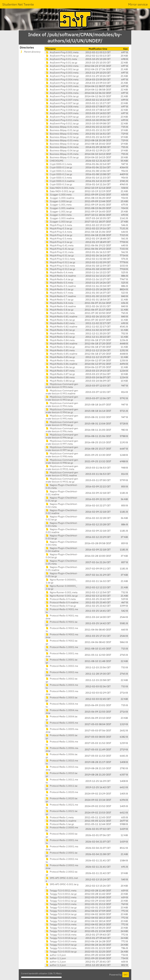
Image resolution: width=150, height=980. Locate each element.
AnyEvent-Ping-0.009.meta (62, 113)
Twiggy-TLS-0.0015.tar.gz (61, 921)
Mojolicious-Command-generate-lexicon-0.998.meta (62, 455)
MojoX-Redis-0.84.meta (60, 340)
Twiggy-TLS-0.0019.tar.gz (61, 945)
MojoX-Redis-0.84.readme (62, 343)
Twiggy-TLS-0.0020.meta (61, 948)
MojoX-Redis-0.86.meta (60, 360)
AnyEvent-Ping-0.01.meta (61, 59)
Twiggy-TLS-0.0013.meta (61, 904)
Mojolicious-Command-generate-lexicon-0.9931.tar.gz (62, 480)
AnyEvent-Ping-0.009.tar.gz (62, 117)
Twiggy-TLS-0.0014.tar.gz (61, 914)
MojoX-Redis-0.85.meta (60, 350)
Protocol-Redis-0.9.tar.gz (61, 606)
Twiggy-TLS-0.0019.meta (61, 941)
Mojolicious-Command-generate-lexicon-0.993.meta (62, 386)
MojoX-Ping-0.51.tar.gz (60, 255)
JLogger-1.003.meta (59, 215)
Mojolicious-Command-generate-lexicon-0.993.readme (62, 392)
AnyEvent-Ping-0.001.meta (62, 52)
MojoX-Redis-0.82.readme (62, 327)
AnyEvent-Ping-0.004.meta (62, 79)
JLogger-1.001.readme (60, 208)
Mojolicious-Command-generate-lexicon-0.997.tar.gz (62, 449)
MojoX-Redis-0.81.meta (60, 313)
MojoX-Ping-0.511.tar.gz (60, 262)
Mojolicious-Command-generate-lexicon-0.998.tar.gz (62, 461)
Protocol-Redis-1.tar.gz (60, 824)
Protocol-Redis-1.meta (60, 817)
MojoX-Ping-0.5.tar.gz (59, 242)
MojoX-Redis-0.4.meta (59, 272)
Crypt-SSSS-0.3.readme (60, 181)
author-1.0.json (56, 955)
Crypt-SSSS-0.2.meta (59, 171)
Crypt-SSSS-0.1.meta (59, 164)
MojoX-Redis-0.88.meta (60, 377)
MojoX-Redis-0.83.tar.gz (60, 337)
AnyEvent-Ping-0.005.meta (62, 86)
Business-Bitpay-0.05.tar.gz (62, 157)
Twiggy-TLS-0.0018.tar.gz (61, 938)
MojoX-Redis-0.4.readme (61, 276)
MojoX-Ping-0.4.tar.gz (59, 235)
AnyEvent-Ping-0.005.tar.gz (62, 90)
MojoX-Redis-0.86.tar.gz (60, 367)
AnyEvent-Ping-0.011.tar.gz (62, 123)
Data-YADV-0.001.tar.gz (60, 191)
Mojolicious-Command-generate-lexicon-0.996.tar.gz (62, 436)
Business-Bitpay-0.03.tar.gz (62, 144)
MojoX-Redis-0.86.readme (62, 364)
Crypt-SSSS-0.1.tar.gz (59, 167)
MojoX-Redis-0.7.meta (59, 293)
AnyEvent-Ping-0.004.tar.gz (62, 83)
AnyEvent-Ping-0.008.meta (62, 106)
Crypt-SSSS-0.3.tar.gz (59, 184)
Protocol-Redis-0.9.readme (62, 602)
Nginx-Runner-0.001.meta (62, 592)
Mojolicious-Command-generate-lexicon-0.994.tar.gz (62, 411)
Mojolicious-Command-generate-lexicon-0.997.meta (62, 442)
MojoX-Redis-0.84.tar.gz (60, 347)
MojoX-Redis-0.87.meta (60, 371)
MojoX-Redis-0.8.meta (59, 303)
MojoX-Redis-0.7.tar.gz (60, 300)
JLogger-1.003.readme (60, 218)
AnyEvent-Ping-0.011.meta (62, 120)
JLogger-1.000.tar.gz (59, 201)
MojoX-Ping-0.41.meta (60, 245)
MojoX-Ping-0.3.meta (59, 225)
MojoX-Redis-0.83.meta (60, 333)
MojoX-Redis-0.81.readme (62, 316)
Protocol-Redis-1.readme (61, 821)
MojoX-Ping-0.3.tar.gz (59, 228)
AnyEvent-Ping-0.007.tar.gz (62, 103)
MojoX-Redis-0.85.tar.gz (60, 357)
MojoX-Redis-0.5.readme (61, 286)
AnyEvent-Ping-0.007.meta (62, 100)
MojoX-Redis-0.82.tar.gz (60, 330)
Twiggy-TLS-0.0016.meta (61, 924)
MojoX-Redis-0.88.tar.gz (60, 381)
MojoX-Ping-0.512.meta (60, 266)
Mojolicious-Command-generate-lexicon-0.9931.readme (62, 474)
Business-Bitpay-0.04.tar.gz (62, 150)
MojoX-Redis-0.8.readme (61, 306)
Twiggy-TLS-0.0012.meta (61, 897)
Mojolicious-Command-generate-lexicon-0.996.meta (62, 430)
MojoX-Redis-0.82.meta (60, 323)
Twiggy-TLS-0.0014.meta (61, 911)
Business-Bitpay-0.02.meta (62, 134)
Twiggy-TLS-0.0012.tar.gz (61, 901)
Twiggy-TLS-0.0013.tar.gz (61, 907)
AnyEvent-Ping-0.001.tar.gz (62, 56)
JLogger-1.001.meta (59, 205)
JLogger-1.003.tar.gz (59, 222)
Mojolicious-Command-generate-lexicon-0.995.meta (62, 417)
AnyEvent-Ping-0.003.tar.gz (62, 76)
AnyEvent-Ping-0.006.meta (62, 93)
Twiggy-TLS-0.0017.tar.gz (61, 931)
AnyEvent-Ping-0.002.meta (62, 66)
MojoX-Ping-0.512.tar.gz (60, 269)
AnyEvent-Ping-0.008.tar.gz (62, 110)
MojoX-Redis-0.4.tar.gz (60, 279)
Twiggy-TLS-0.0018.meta (61, 935)
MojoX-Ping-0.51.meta (60, 252)
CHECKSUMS (54, 161)
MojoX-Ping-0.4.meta (59, 232)
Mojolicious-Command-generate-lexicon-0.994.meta (62, 405)
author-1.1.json (56, 958)
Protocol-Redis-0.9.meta (61, 599)
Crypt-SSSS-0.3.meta (59, 178)
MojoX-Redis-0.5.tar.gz (60, 289)
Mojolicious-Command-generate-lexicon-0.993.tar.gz (62, 398)
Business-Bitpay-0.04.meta (62, 147)
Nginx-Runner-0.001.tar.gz (62, 596)
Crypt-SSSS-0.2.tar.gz (59, 174)
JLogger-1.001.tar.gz (59, 211)
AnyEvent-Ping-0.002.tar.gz (62, 69)
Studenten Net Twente (18, 4)
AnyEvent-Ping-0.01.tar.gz (61, 63)
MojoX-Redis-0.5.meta (59, 283)
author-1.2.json (56, 962)
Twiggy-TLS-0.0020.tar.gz (61, 952)
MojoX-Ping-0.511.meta (60, 259)
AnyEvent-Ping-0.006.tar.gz (62, 96)
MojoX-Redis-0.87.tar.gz (60, 374)
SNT (126, 975)
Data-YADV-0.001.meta (60, 188)
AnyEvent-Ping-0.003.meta (62, 73)
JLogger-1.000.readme (60, 198)
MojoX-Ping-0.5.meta (59, 238)
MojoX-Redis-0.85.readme (62, 354)
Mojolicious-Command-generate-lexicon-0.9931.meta (62, 468)
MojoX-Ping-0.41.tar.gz (60, 249)
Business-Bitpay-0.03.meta (62, 140)
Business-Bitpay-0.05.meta (62, 154)
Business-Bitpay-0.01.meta (62, 127)
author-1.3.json (56, 965)
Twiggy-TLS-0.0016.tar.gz (61, 928)
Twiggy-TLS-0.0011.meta (61, 890)
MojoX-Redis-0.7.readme (61, 296)
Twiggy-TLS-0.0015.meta (61, 918)
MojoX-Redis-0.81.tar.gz (60, 320)
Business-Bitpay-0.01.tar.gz (62, 130)
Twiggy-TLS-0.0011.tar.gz (61, 894)
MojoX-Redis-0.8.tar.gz (60, 310)
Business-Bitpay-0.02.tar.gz (62, 137)
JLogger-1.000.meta (59, 195)
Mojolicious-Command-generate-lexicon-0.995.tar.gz (62, 423)
